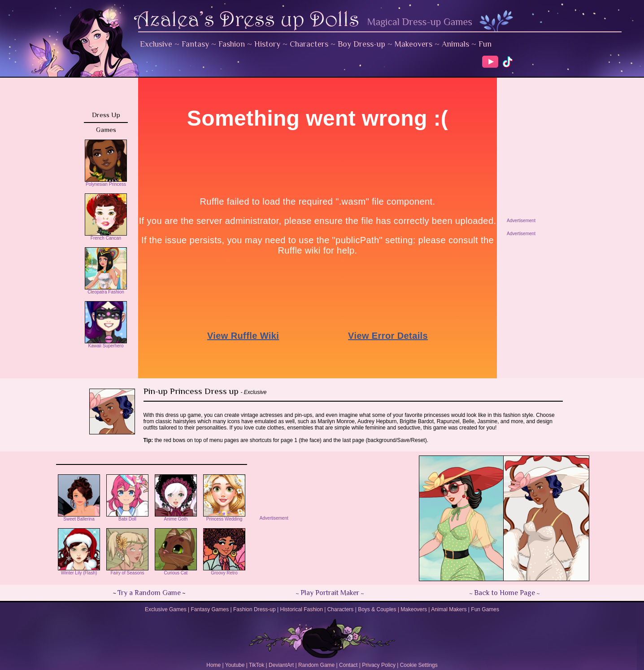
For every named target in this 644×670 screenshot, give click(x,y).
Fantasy (195, 44)
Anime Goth (176, 517)
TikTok (257, 665)
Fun (485, 44)
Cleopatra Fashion (106, 290)
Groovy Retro (224, 571)
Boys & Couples (377, 609)
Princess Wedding (224, 517)
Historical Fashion (302, 609)
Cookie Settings (419, 665)
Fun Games (485, 609)
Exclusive (156, 44)
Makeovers (413, 44)
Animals (455, 44)
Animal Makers (449, 609)
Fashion (232, 44)
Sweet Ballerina (79, 517)
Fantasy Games (210, 609)
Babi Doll (127, 517)
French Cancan (106, 236)
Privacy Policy (379, 665)
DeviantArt (281, 665)
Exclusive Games (166, 609)
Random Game (316, 665)
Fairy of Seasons (127, 571)
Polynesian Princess (106, 182)
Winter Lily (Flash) (79, 571)
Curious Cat (176, 571)
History (267, 44)
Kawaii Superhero (106, 344)
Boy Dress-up (361, 44)
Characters (309, 44)
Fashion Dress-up (255, 609)
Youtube (235, 665)
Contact (348, 665)
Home (213, 665)
